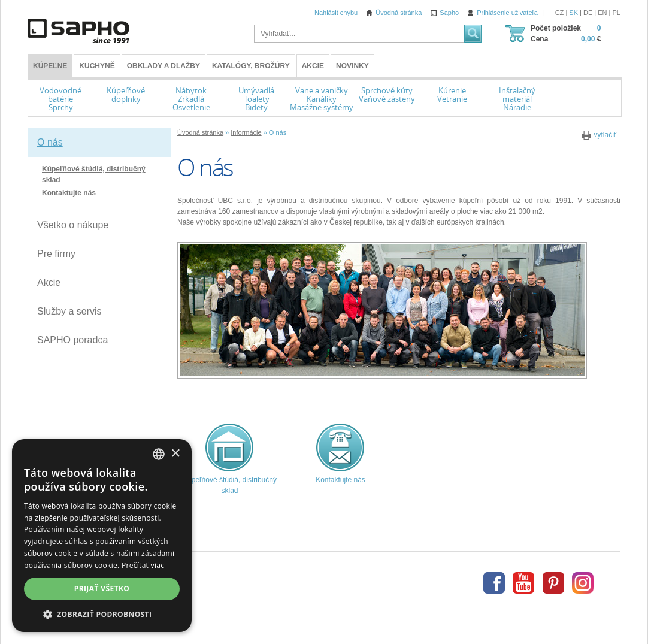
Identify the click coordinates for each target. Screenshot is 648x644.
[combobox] (159, 454)
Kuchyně (97, 66)
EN (602, 13)
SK (573, 13)
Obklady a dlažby (163, 66)
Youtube (523, 583)
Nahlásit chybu (336, 13)
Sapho (449, 13)
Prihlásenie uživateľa (507, 13)
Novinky (352, 66)
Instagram (583, 583)
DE (588, 13)
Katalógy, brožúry (251, 66)
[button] (102, 614)
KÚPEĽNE (50, 66)
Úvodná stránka (399, 13)
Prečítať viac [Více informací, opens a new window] (143, 565)
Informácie (246, 132)
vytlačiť (605, 135)
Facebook (494, 583)
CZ (560, 13)
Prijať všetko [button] (102, 589)
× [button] (175, 454)
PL (617, 13)
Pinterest (553, 583)
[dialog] (102, 536)
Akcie (313, 66)
